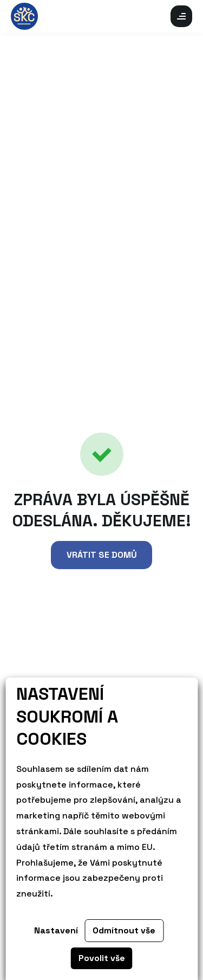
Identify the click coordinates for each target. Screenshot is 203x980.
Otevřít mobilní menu (181, 16)
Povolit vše (102, 958)
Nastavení (56, 930)
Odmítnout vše (124, 930)
